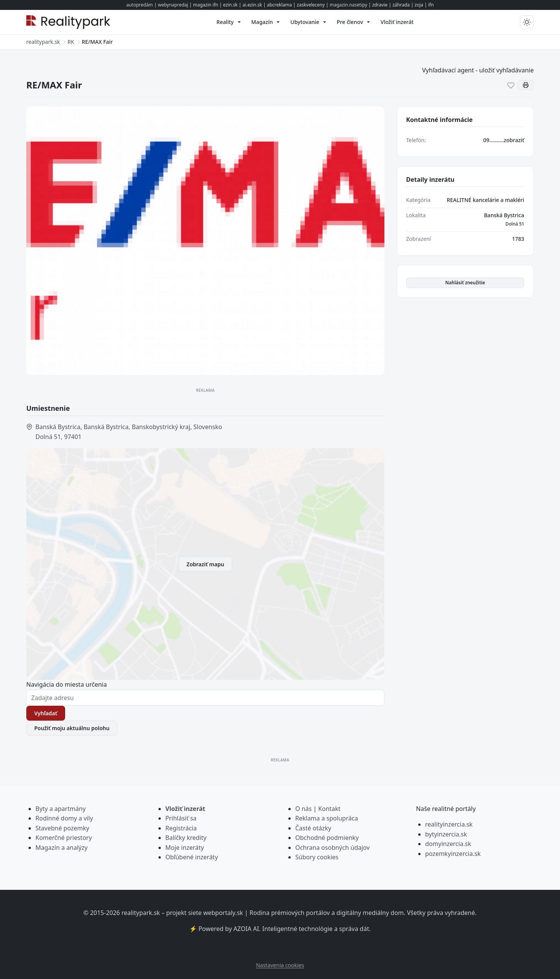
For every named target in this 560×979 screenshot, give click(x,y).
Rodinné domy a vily (64, 818)
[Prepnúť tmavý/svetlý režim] (527, 22)
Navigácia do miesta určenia (66, 684)
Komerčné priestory (64, 838)
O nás (303, 809)
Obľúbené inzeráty (192, 857)
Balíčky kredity (186, 838)
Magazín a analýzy (62, 848)
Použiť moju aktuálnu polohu (72, 728)
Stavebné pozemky (62, 828)
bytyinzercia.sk (446, 834)
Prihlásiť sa (181, 818)
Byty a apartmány (61, 809)
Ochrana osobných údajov (332, 848)
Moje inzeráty (185, 848)
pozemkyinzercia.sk (453, 854)
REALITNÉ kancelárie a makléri (486, 200)
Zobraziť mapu (206, 564)
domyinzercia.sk (448, 844)
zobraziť (514, 140)
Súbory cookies (317, 857)
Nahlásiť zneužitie (465, 283)
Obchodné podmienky (327, 838)
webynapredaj (173, 5)
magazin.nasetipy (348, 5)
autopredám (139, 5)
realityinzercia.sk (449, 824)
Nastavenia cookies (280, 965)
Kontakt (329, 809)
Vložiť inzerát (185, 809)
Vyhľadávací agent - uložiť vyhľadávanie (478, 70)
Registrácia (181, 828)
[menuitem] (228, 22)
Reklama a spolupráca (327, 818)
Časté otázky (313, 828)
